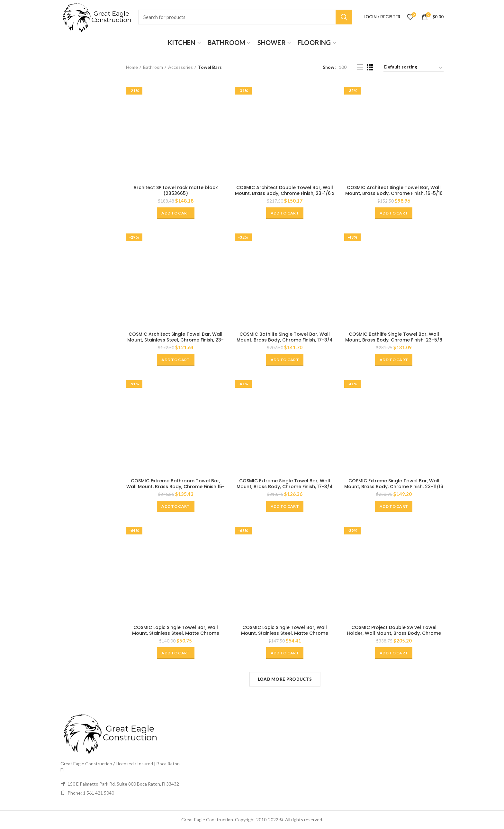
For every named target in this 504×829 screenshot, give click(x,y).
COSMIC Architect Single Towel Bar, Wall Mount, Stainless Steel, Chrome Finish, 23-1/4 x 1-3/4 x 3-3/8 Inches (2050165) (175, 340)
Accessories (180, 67)
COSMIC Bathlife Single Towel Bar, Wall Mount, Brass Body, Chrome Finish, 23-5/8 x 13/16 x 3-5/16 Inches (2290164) (394, 340)
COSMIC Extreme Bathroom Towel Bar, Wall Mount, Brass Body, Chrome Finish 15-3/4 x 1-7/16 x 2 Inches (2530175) (175, 487)
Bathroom (153, 67)
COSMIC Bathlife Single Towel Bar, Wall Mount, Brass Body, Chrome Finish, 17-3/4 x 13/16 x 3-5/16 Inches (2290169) (285, 340)
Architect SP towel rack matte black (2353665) (176, 190)
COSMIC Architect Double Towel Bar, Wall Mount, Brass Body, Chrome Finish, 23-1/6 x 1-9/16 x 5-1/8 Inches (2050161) (285, 193)
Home (132, 67)
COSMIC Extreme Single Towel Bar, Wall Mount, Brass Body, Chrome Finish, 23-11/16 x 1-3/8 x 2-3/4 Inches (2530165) (394, 487)
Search (344, 17)
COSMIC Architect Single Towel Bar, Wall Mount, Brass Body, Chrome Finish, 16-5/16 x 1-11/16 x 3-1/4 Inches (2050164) (394, 193)
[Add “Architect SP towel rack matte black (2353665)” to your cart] (175, 213)
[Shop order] (414, 68)
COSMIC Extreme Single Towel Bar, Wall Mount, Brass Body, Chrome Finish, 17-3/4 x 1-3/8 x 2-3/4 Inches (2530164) (285, 487)
